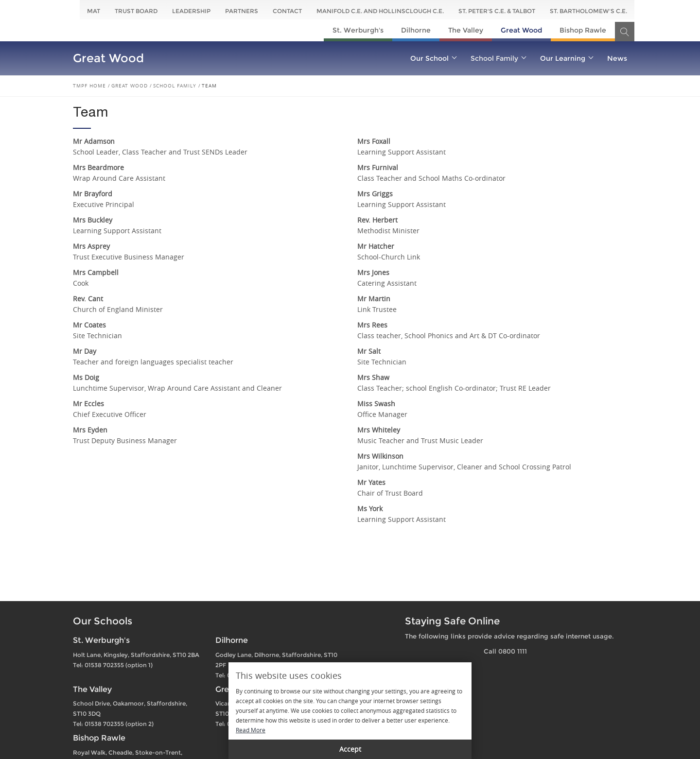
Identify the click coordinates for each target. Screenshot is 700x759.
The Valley (466, 30)
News (617, 58)
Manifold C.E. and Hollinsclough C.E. (380, 11)
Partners (242, 11)
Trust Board (136, 11)
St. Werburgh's (358, 30)
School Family (498, 58)
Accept (350, 749)
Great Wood (521, 30)
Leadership (191, 11)
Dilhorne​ (416, 30)
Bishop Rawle (583, 30)
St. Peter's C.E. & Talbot (497, 11)
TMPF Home (89, 86)
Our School (433, 58)
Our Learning (566, 58)
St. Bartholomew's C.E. (588, 11)
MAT (94, 11)
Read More (251, 730)
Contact (287, 11)
